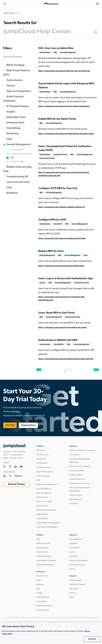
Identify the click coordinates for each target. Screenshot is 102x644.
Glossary (73, 593)
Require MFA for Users (51, 251)
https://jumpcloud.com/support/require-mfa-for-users (61, 266)
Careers (72, 552)
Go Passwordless (76, 475)
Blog (38, 589)
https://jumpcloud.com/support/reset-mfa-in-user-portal (62, 327)
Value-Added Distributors (46, 561)
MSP (38, 539)
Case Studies (41, 602)
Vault (9, 188)
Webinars (40, 585)
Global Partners (42, 552)
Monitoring (13, 134)
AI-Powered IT (75, 455)
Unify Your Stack (75, 495)
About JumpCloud (76, 539)
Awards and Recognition (79, 561)
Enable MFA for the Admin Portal (57, 119)
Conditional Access (44, 468)
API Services (41, 450)
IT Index (39, 593)
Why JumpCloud (75, 499)
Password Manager (44, 489)
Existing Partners (43, 548)
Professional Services (77, 585)
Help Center (9, 13)
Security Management (18, 145)
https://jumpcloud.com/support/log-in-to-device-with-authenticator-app (62, 298)
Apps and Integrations (19, 91)
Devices (11, 86)
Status (72, 597)
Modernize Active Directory (80, 483)
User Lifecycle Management (47, 527)
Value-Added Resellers (45, 565)
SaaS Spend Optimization (46, 510)
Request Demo (28, 425)
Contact (72, 569)
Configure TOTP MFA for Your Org (58, 188)
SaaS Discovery (42, 506)
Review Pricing (16, 484)
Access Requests (17, 150)
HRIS (38, 480)
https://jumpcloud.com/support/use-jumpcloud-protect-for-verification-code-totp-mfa (64, 174)
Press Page (73, 556)
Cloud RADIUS (42, 463)
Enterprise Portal (15, 123)
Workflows (12, 193)
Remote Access (42, 497)
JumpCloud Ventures (77, 565)
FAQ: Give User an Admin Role (56, 48)
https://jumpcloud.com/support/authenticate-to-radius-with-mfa (66, 359)
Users (9, 139)
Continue (92, 639)
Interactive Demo (43, 597)
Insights (11, 112)
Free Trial (10, 425)
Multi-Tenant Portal (43, 544)
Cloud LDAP (41, 459)
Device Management (44, 472)
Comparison (74, 504)
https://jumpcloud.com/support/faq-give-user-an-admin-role (64, 71)
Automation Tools (16, 117)
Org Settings (13, 128)
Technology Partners (44, 556)
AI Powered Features (18, 106)
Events (39, 580)
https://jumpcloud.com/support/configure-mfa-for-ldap (62, 238)
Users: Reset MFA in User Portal (56, 313)
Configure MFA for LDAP (52, 219)
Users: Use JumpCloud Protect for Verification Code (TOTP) (65, 148)
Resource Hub (42, 576)
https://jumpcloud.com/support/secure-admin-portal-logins (64, 106)
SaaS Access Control (44, 502)
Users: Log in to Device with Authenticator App (66, 278)
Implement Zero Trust (77, 479)
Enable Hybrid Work (77, 471)
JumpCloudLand (42, 610)
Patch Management (44, 493)
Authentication (14, 80)
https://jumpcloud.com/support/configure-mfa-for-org (61, 207)
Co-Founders (74, 548)
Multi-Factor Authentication (47, 485)
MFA (12, 158)
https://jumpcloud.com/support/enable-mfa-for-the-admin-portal (66, 133)
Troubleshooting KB (17, 177)
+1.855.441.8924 (16, 455)
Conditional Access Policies (21, 154)
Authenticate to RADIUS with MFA (58, 340)
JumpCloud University (44, 606)
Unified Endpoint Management (48, 523)
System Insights (42, 519)
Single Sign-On (42, 514)
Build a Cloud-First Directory (80, 466)
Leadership (73, 544)
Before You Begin (16, 65)
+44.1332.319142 (16, 458)
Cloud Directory (42, 455)
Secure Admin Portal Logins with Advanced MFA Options (66, 85)
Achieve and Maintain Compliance (82, 450)
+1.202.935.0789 (18, 452)
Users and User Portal (18, 182)
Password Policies (17, 162)
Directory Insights (43, 476)
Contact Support (76, 580)
